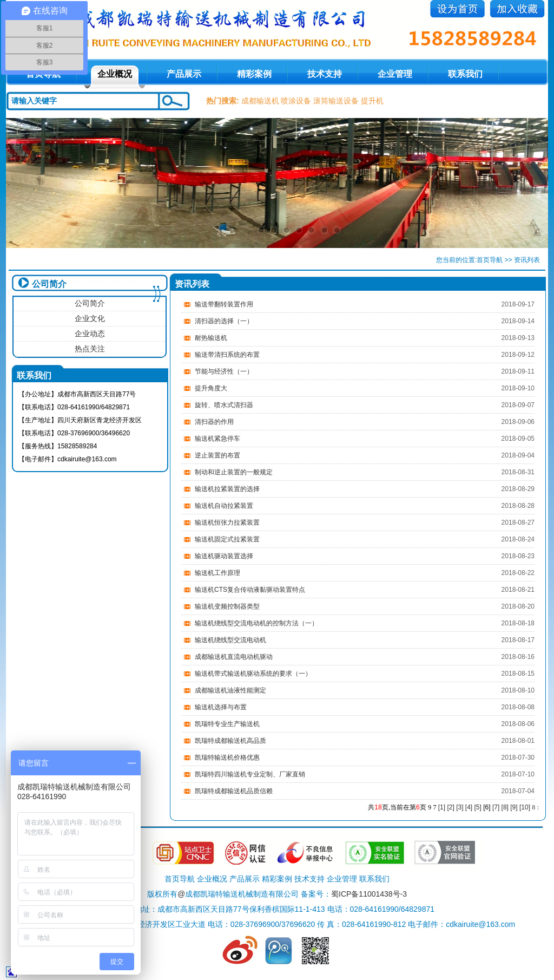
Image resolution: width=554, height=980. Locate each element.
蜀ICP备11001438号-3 (369, 894)
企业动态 (90, 334)
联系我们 (465, 74)
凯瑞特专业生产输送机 (227, 724)
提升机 (372, 101)
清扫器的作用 (214, 422)
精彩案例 (254, 74)
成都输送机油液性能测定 (230, 690)
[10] (525, 807)
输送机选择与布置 (221, 707)
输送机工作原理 (217, 573)
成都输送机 (260, 101)
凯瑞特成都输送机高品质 (230, 741)
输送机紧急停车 (217, 439)
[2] (450, 807)
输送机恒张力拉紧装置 (227, 522)
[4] (469, 807)
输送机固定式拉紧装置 (227, 539)
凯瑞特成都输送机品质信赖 (234, 791)
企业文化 (90, 318)
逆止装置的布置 (217, 455)
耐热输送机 (211, 338)
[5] (478, 807)
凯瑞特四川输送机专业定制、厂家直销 (250, 774)
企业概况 (115, 74)
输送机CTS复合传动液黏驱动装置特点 (250, 590)
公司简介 (90, 303)
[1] (442, 807)
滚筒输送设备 (336, 101)
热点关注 (90, 349)
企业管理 (395, 74)
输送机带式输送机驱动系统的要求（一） (253, 674)
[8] (505, 807)
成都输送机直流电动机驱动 (234, 657)
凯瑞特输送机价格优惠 (227, 757)
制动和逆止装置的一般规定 (234, 472)
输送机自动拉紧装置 (224, 506)
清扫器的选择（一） (224, 321)
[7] (496, 807)
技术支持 (325, 74)
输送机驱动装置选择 (224, 556)
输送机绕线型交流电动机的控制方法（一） (256, 623)
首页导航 (490, 260)
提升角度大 (211, 388)
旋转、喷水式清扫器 (224, 405)
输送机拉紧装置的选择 (227, 489)
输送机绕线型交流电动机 (230, 640)
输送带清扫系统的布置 (227, 355)
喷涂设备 (296, 101)
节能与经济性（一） (224, 371)
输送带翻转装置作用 (224, 304)
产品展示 (184, 74)
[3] (460, 807)
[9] (514, 807)
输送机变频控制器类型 (227, 606)
